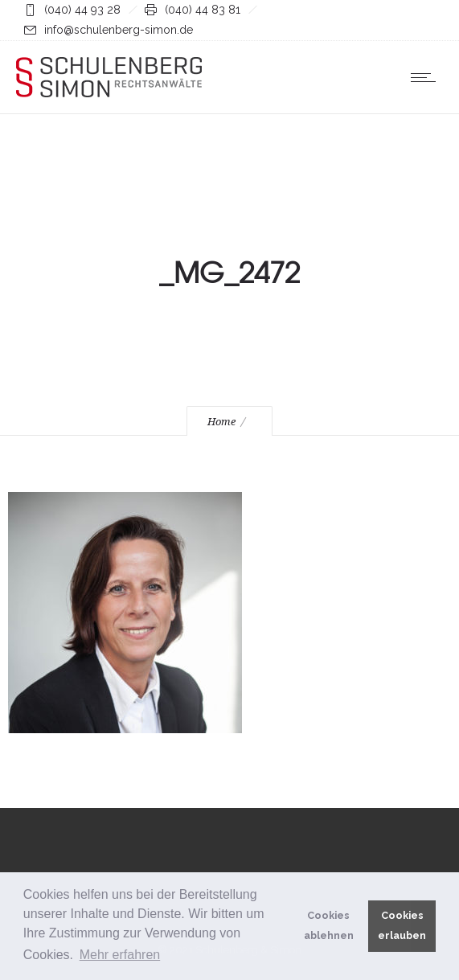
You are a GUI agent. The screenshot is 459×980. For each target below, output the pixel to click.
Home (221, 422)
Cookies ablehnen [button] (329, 925)
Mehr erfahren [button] (120, 955)
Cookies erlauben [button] (402, 925)
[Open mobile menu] (427, 77)
